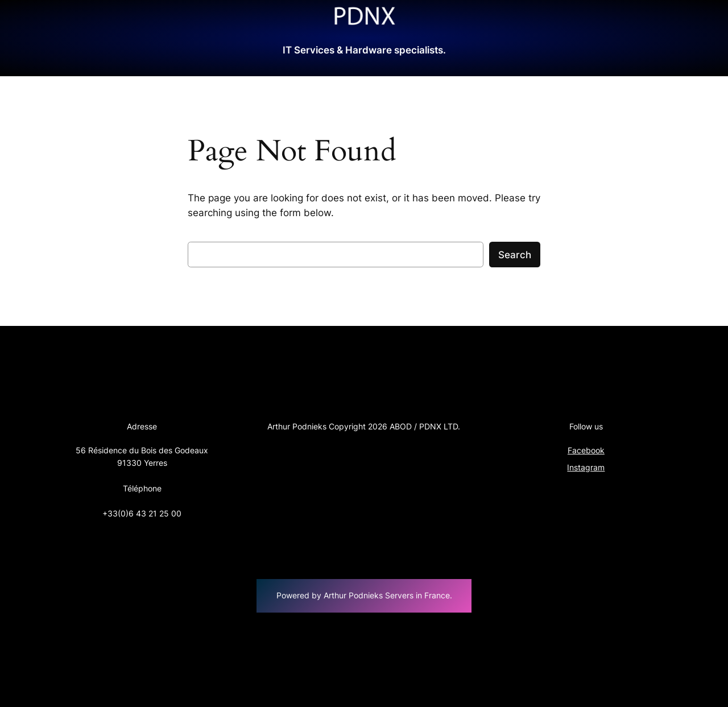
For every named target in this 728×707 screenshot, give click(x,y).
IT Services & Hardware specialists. (364, 50)
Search (515, 255)
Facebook (586, 450)
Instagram (586, 467)
